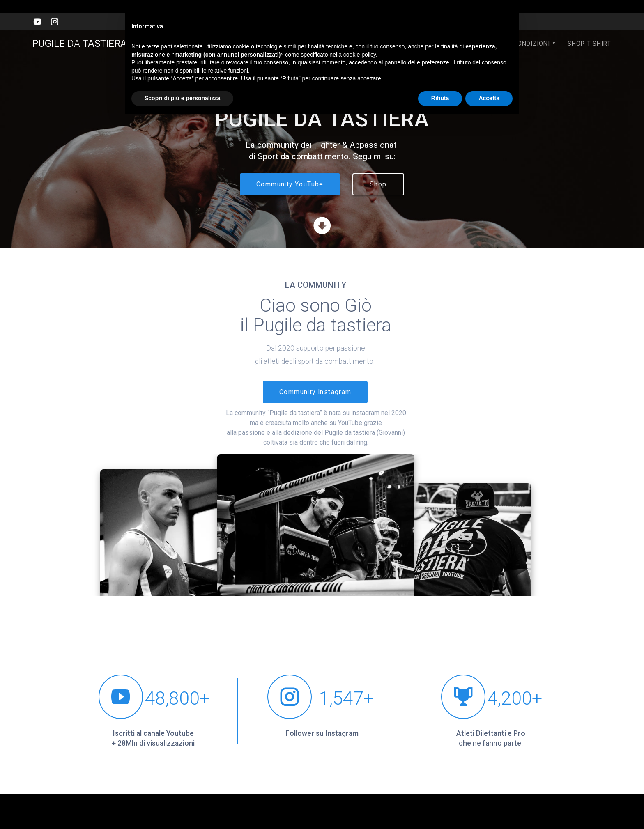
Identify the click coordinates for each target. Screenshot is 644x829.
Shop (378, 184)
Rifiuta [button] (440, 98)
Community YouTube (290, 184)
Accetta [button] (489, 98)
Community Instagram (315, 392)
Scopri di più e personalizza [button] (182, 98)
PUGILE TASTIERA (85, 44)
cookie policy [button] (360, 55)
